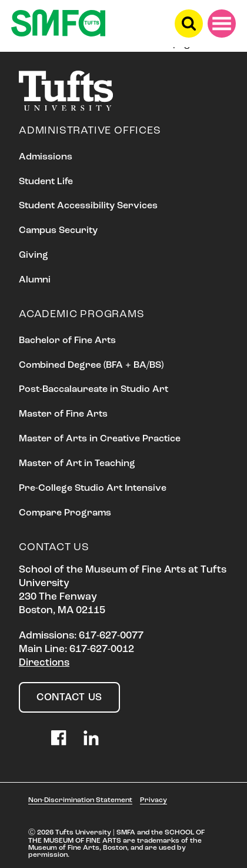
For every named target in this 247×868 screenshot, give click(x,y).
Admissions (46, 157)
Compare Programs (65, 513)
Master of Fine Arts (63, 414)
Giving (34, 255)
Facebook (59, 738)
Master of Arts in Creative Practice (100, 439)
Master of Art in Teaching (77, 464)
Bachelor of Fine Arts (67, 341)
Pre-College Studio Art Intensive (93, 488)
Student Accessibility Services (88, 206)
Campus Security (58, 231)
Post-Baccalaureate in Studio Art (94, 390)
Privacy (153, 800)
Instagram (26, 738)
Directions (44, 663)
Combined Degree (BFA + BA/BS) (91, 365)
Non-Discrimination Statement (80, 800)
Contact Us (69, 698)
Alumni (35, 280)
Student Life (46, 182)
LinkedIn (91, 738)
